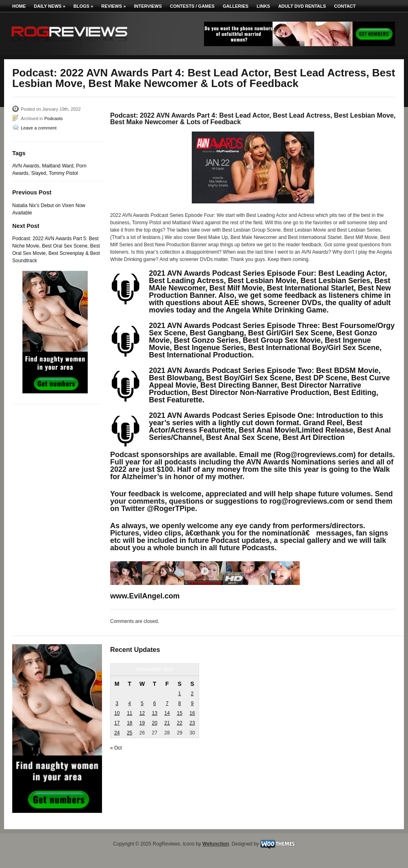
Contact (345, 6)
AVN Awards (26, 166)
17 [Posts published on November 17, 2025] (117, 723)
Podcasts (53, 118)
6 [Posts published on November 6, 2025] (155, 703)
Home (19, 6)
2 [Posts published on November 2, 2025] (192, 694)
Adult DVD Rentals (302, 6)
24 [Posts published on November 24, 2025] (117, 733)
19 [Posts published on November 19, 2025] (142, 723)
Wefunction (216, 844)
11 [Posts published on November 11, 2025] (130, 713)
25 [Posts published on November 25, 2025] (130, 733)
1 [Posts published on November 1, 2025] (180, 694)
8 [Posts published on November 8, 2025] (180, 703)
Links (263, 6)
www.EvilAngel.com (145, 596)
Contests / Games (192, 6)
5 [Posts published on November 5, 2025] (142, 703)
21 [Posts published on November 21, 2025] (167, 723)
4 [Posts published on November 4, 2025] (130, 703)
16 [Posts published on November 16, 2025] (192, 713)
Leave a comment (39, 128)
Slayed (39, 173)
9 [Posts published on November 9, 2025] (192, 703)
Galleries (236, 6)
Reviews (113, 6)
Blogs (83, 6)
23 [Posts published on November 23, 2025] (192, 723)
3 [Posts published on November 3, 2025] (117, 703)
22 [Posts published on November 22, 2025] (179, 723)
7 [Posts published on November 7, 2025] (167, 703)
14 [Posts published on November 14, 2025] (167, 713)
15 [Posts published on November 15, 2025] (179, 713)
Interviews (148, 6)
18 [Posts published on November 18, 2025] (130, 723)
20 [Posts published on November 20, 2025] (154, 723)
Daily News (50, 6)
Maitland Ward (58, 166)
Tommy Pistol (63, 173)
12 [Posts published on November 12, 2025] (142, 713)
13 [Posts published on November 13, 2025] (154, 713)
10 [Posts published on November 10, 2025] (117, 713)
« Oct (116, 748)
